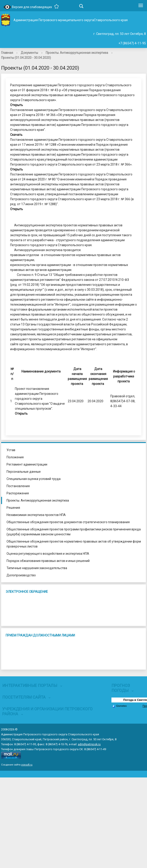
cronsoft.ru (27, 765)
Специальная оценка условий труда (34, 479)
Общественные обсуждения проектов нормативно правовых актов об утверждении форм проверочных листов (74, 544)
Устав (11, 450)
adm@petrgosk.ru (89, 744)
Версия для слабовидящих (28, 7)
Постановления (18, 486)
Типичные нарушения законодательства (37, 568)
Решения (13, 508)
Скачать (16, 135)
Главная (7, 53)
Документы (29, 53)
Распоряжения (18, 493)
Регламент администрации (27, 464)
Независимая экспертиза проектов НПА (36, 515)
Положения (15, 457)
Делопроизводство (21, 575)
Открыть (17, 105)
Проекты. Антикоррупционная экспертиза (77, 53)
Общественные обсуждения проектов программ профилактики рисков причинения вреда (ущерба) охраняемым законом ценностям (74, 532)
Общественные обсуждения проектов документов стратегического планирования (68, 522)
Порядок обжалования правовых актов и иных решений (48, 561)
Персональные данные (24, 472)
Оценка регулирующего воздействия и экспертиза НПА (48, 554)
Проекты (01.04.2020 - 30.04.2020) (26, 58)
